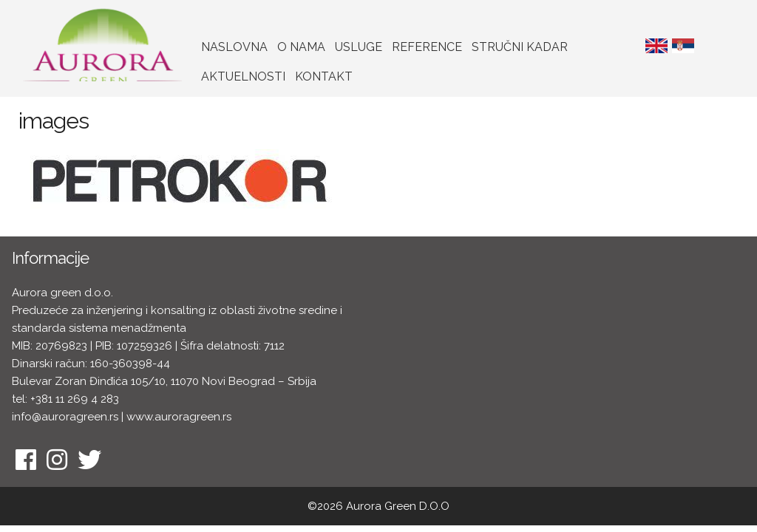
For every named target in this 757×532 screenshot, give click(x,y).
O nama (301, 47)
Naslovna (234, 47)
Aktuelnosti (243, 76)
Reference (427, 47)
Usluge (359, 47)
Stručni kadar (520, 47)
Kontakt (324, 76)
